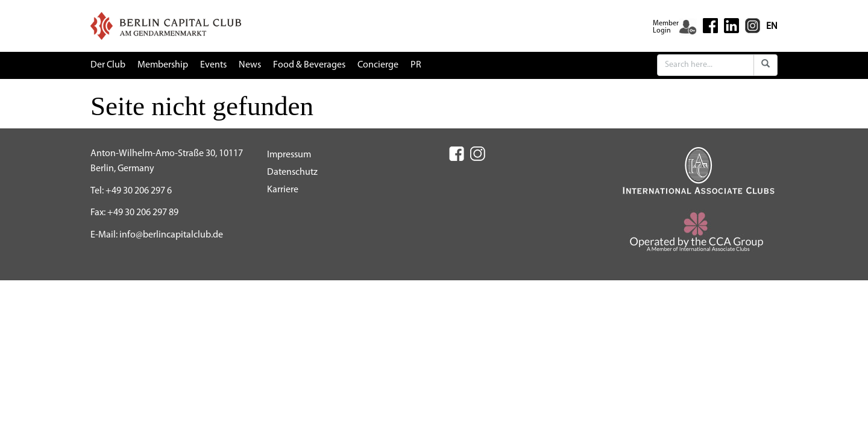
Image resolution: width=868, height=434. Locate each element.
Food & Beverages (309, 65)
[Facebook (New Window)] (710, 26)
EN (772, 27)
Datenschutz (292, 172)
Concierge (378, 65)
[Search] (706, 65)
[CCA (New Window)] (699, 236)
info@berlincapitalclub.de (171, 235)
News (250, 65)
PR (416, 65)
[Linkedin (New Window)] (731, 25)
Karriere (283, 190)
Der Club (108, 65)
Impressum (289, 155)
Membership (163, 65)
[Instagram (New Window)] (753, 25)
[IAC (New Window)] (699, 170)
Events (213, 65)
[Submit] (766, 65)
